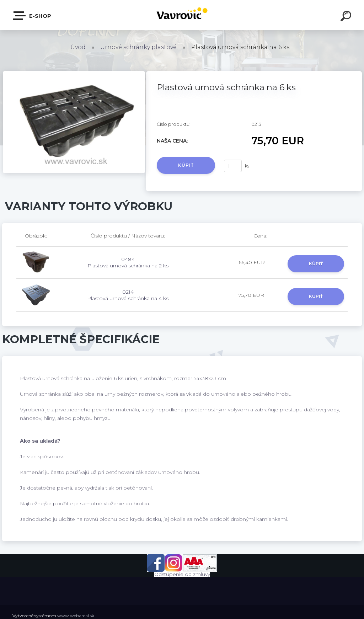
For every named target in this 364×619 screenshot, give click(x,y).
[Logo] (182, 15)
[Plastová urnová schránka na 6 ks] (74, 74)
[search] (347, 17)
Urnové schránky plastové (138, 47)
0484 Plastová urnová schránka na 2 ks (128, 262)
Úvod (78, 47)
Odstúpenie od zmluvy (182, 574)
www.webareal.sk (76, 616)
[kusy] (233, 166)
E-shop (32, 16)
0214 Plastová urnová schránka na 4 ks (128, 295)
